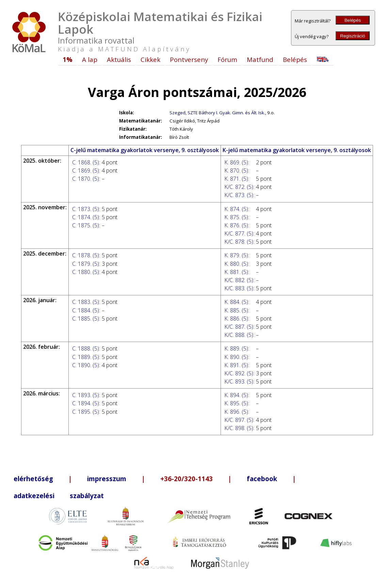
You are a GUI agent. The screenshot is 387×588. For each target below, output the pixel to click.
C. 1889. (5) (86, 357)
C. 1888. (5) (86, 348)
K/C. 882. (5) (239, 280)
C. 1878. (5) (86, 255)
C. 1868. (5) (86, 162)
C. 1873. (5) (86, 209)
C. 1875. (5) (86, 225)
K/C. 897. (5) (239, 420)
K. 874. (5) (236, 209)
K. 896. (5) (236, 412)
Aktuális (119, 59)
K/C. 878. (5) (239, 242)
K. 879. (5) (236, 255)
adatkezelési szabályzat (59, 496)
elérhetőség (33, 479)
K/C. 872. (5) (239, 187)
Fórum (227, 59)
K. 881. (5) (236, 272)
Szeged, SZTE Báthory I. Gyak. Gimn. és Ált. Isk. (217, 113)
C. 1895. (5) (86, 412)
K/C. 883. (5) (239, 288)
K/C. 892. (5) (239, 373)
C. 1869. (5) (86, 170)
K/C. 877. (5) (239, 233)
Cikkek (150, 59)
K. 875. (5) (236, 217)
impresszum (107, 479)
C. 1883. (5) (86, 302)
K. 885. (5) (236, 310)
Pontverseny (189, 59)
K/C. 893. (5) (239, 381)
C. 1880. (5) (86, 272)
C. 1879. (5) (86, 264)
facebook (262, 479)
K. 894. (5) (236, 395)
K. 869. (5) (236, 162)
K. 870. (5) (236, 170)
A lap (90, 59)
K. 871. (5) (236, 179)
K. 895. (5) (236, 403)
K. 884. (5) (236, 302)
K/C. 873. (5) (239, 195)
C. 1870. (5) (86, 179)
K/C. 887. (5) (239, 327)
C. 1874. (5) (86, 217)
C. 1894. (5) (86, 403)
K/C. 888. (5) (239, 335)
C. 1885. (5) (86, 318)
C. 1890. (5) (86, 365)
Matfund (260, 59)
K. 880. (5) (236, 264)
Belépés (353, 20)
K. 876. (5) (236, 225)
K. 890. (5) (236, 357)
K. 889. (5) (236, 348)
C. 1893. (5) (86, 395)
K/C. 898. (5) (239, 428)
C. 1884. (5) (86, 310)
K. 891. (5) (236, 365)
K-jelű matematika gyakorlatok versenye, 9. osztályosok (297, 150)
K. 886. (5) (236, 318)
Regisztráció (352, 36)
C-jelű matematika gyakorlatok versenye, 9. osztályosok (145, 150)
